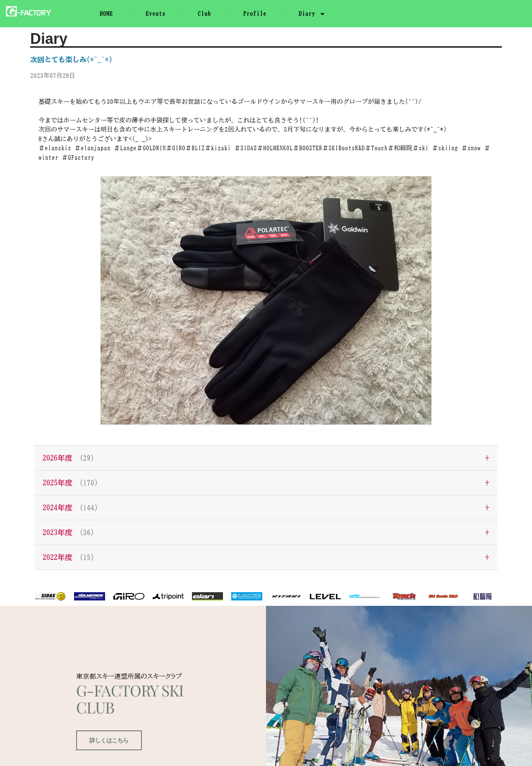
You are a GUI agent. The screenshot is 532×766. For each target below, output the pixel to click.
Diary (312, 14)
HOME (106, 13)
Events (156, 13)
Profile (255, 13)
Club (204, 13)
